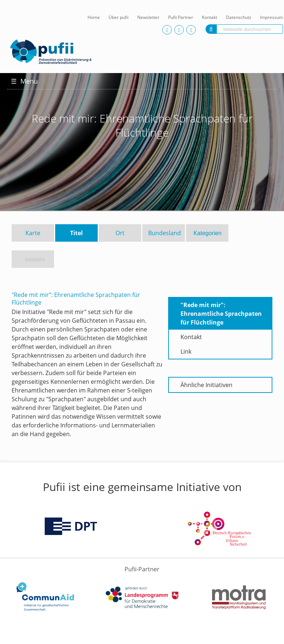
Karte (33, 233)
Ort (120, 233)
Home (94, 17)
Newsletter (148, 17)
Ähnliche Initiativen (206, 385)
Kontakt (210, 17)
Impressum (271, 17)
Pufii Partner (181, 17)
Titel (76, 233)
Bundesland (165, 233)
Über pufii (119, 17)
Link (186, 351)
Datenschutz (239, 17)
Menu (24, 81)
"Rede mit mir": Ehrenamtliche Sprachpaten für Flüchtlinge (221, 314)
